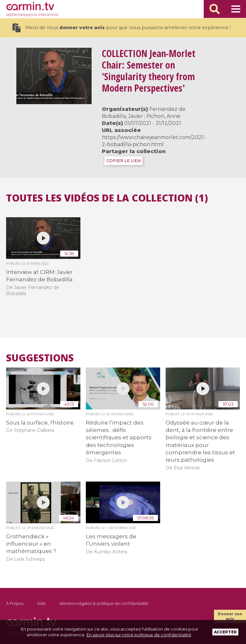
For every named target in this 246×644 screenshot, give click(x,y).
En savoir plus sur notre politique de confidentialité (139, 635)
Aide (41, 603)
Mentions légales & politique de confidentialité (104, 603)
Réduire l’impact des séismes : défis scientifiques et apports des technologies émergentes (119, 438)
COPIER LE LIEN (123, 161)
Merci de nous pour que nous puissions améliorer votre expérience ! (122, 28)
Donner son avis (230, 616)
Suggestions (40, 358)
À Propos (15, 603)
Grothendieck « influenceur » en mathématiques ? (31, 544)
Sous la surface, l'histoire (40, 423)
